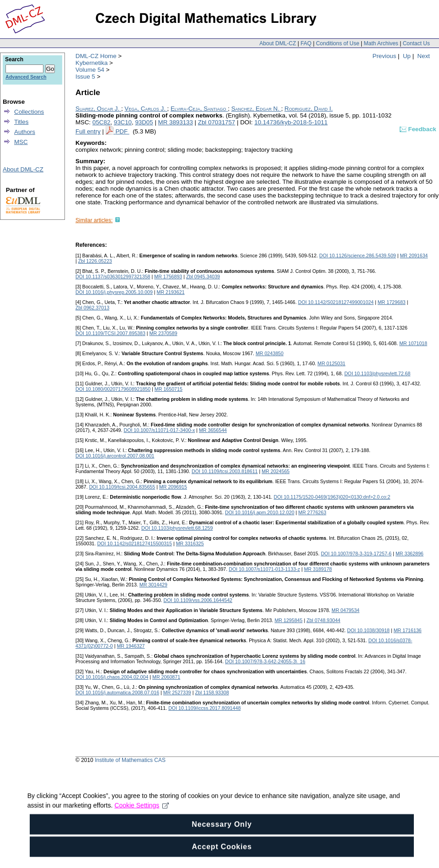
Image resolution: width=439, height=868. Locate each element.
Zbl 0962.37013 (92, 308)
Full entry (88, 131)
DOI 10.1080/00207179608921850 (113, 389)
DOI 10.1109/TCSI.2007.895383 (110, 333)
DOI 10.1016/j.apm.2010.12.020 (260, 512)
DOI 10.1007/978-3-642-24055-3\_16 (265, 661)
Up (407, 56)
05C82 (101, 122)
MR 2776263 (312, 512)
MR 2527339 (177, 692)
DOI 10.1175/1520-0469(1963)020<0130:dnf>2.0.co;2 (332, 497)
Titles (21, 122)
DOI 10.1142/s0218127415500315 (134, 543)
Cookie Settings (142, 820)
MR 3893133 (176, 122)
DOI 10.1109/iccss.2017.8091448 (204, 708)
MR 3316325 (190, 543)
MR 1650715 (169, 389)
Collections (29, 112)
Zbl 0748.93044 (323, 620)
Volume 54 (90, 70)
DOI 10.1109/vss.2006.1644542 (198, 600)
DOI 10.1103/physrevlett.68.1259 (177, 528)
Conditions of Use (338, 43)
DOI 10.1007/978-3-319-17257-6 (356, 554)
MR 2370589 (163, 333)
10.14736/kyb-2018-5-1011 (291, 122)
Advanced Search (26, 77)
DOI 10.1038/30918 (368, 630)
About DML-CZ (278, 43)
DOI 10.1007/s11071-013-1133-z (264, 569)
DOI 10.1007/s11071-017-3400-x (159, 430)
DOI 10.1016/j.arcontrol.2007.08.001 (115, 456)
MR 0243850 (270, 353)
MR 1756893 (168, 277)
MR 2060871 (166, 677)
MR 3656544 (213, 430)
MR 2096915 (173, 487)
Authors (25, 132)
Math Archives (381, 43)
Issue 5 (85, 77)
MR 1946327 (131, 646)
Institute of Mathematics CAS (130, 760)
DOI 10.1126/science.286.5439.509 (358, 256)
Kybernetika (91, 63)
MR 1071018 (413, 343)
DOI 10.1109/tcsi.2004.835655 (122, 487)
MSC (21, 142)
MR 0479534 (345, 610)
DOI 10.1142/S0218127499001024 (336, 302)
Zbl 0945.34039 (203, 277)
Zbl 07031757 (217, 122)
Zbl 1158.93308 (212, 692)
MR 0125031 (331, 363)
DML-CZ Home (96, 56)
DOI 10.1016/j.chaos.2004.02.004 (112, 677)
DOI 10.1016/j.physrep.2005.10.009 (114, 292)
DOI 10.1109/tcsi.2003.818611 (225, 471)
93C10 (123, 122)
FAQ (306, 43)
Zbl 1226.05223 (95, 261)
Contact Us (416, 43)
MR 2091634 (414, 256)
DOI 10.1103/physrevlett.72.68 (377, 373)
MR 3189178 (318, 569)
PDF (122, 131)
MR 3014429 (153, 585)
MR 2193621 (171, 292)
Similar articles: (94, 220)
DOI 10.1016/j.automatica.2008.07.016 (117, 692)
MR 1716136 (408, 630)
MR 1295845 (288, 620)
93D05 (144, 122)
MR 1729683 (392, 302)
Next (424, 56)
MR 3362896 (410, 554)
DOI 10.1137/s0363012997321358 (113, 277)
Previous (385, 56)
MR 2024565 (276, 471)
